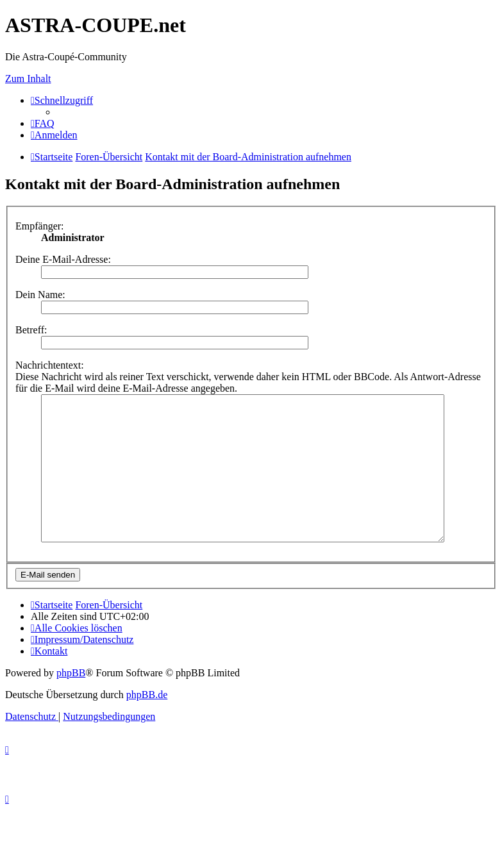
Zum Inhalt (28, 79)
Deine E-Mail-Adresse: (63, 259)
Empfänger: (40, 226)
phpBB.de (147, 723)
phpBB (71, 702)
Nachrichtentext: (50, 365)
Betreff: (31, 330)
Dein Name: (40, 295)
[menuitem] (43, 123)
